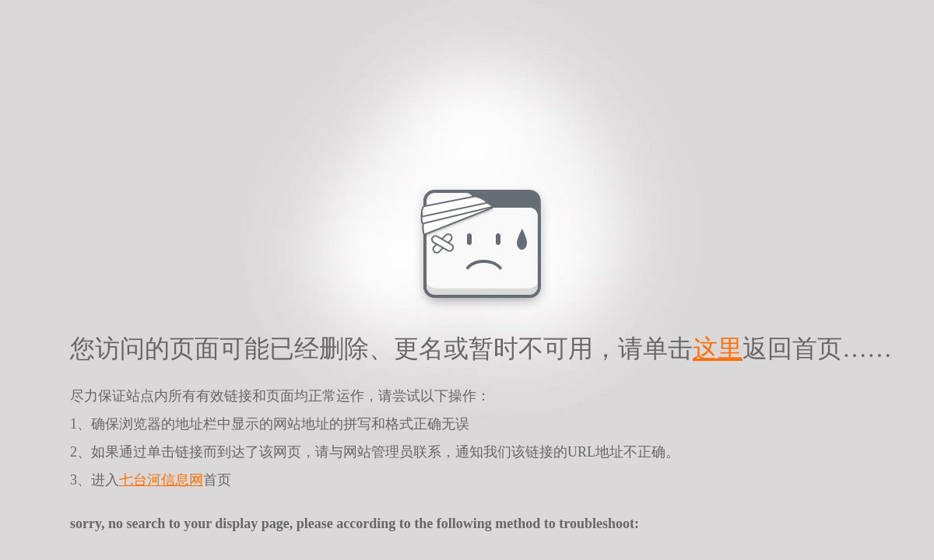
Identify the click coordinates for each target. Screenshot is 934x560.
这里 (718, 348)
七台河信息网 (161, 480)
